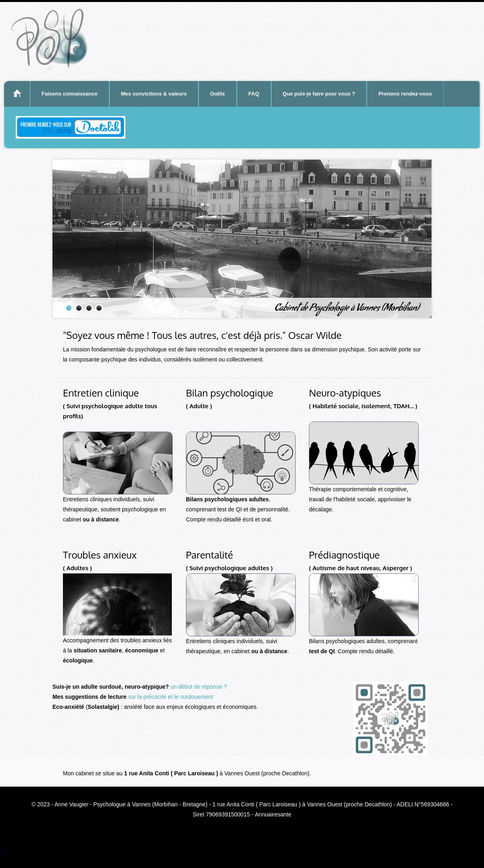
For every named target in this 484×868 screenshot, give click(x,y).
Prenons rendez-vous (405, 94)
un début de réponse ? (198, 687)
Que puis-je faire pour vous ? (319, 94)
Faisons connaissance (70, 94)
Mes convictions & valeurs (154, 94)
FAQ (254, 94)
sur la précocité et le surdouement (171, 697)
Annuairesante (273, 814)
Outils (218, 94)
